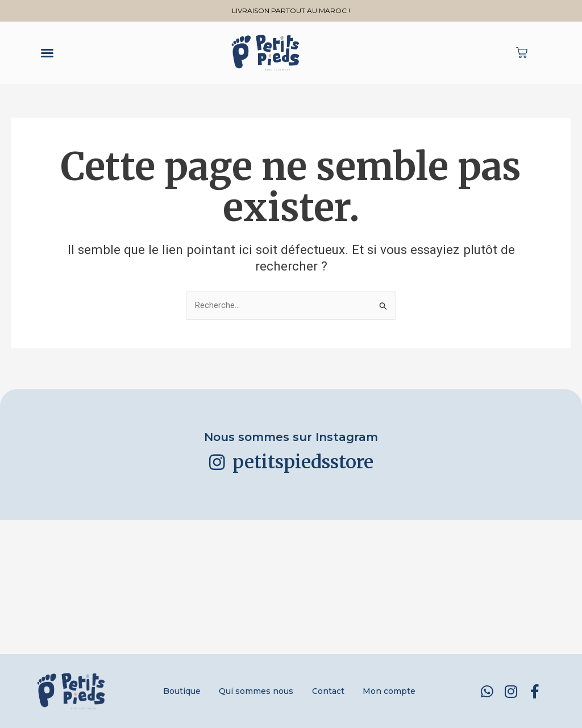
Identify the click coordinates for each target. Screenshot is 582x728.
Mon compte (396, 691)
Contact (331, 691)
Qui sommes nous (254, 691)
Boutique (176, 691)
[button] (47, 53)
